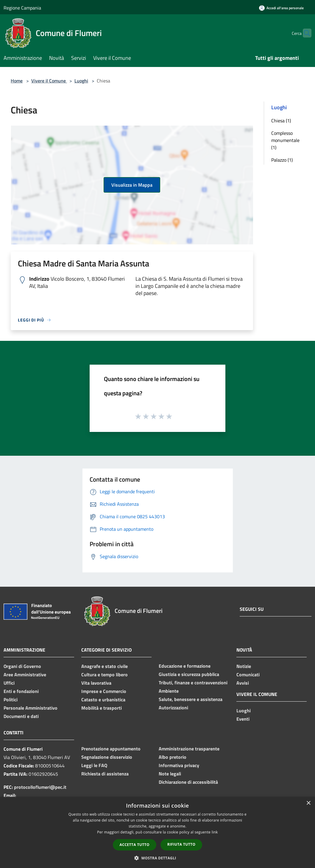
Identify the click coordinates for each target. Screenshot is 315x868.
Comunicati (248, 675)
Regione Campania (22, 8)
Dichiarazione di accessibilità (188, 782)
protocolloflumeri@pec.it (40, 787)
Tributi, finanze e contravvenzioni (193, 683)
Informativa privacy (179, 765)
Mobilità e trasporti (102, 708)
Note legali (170, 774)
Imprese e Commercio (104, 691)
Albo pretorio (173, 757)
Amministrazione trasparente (189, 749)
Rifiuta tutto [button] (181, 844)
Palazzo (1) (282, 160)
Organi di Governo (22, 666)
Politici (11, 700)
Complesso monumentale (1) (285, 140)
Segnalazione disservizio (107, 757)
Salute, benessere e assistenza (191, 699)
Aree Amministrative (25, 675)
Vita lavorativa (96, 683)
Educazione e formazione (185, 666)
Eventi (243, 719)
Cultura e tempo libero (105, 675)
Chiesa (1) (281, 121)
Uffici (9, 683)
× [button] (308, 803)
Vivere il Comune (49, 81)
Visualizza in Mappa (132, 185)
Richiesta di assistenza (105, 774)
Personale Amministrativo (31, 708)
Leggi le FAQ (94, 765)
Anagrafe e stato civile (105, 666)
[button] (157, 858)
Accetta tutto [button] (135, 845)
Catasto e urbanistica (103, 700)
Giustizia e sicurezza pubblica (189, 674)
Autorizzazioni (173, 708)
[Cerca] (304, 33)
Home (17, 81)
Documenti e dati (21, 716)
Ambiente (169, 691)
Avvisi (243, 683)
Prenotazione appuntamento (111, 749)
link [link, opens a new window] (215, 832)
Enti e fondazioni (21, 691)
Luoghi (81, 81)
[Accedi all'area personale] (281, 8)
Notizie (244, 666)
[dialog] (157, 832)
